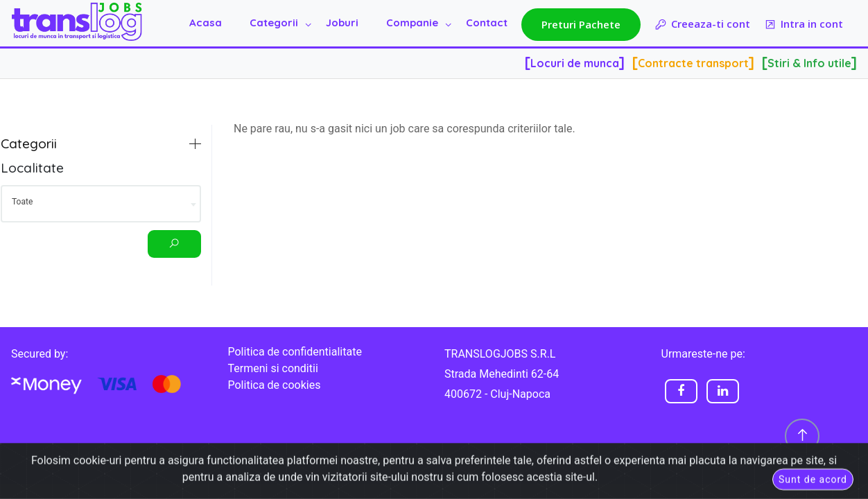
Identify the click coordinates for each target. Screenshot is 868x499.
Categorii (274, 23)
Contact (487, 23)
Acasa (206, 23)
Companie (412, 23)
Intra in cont (804, 25)
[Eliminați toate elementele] (169, 200)
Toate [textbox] (22, 202)
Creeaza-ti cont (702, 25)
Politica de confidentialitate (295, 352)
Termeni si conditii (273, 368)
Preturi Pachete (581, 24)
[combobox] (101, 204)
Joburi (342, 23)
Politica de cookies (275, 385)
